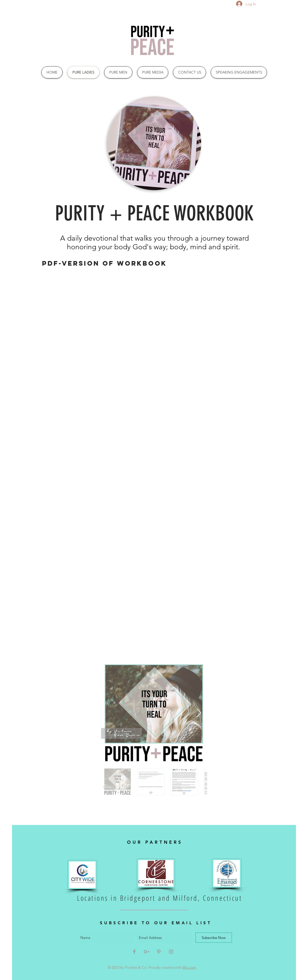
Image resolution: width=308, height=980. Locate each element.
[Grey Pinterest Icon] (159, 952)
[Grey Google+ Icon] (147, 952)
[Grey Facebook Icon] (134, 952)
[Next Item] (199, 713)
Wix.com (189, 967)
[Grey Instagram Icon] (171, 952)
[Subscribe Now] (214, 938)
